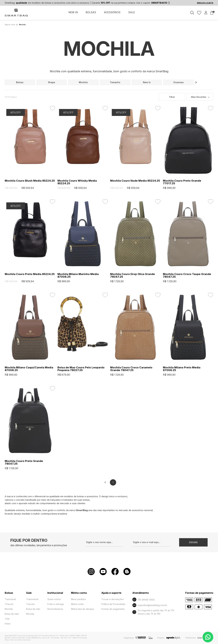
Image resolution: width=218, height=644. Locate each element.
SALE (132, 12)
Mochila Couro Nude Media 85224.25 (135, 181)
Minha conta (77, 604)
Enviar (193, 542)
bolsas (20, 82)
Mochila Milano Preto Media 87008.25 (182, 369)
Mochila (9, 609)
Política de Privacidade (113, 604)
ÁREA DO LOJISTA (205, 3)
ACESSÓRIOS (112, 12)
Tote (7, 619)
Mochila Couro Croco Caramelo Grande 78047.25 (131, 369)
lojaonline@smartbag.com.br (150, 605)
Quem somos (54, 599)
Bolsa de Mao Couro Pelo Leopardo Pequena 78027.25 (81, 369)
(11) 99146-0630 (143, 600)
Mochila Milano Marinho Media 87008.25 (78, 275)
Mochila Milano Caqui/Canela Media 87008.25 (29, 369)
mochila (83, 82)
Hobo (8, 624)
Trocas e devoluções (113, 599)
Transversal (32, 599)
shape (52, 82)
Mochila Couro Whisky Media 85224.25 (77, 182)
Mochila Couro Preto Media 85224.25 (30, 274)
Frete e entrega (56, 604)
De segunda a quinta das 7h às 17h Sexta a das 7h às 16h (153, 612)
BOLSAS (91, 12)
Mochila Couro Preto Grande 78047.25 (24, 462)
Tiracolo (9, 604)
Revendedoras (55, 609)
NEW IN (73, 12)
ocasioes (178, 82)
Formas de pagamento (113, 609)
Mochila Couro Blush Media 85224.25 (30, 181)
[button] (196, 82)
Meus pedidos (78, 599)
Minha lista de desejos (83, 609)
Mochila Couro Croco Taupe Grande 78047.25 (187, 275)
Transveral (10, 599)
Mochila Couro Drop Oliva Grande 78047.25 (133, 275)
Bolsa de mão (12, 614)
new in (147, 82)
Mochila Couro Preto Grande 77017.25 (182, 182)
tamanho (115, 82)
